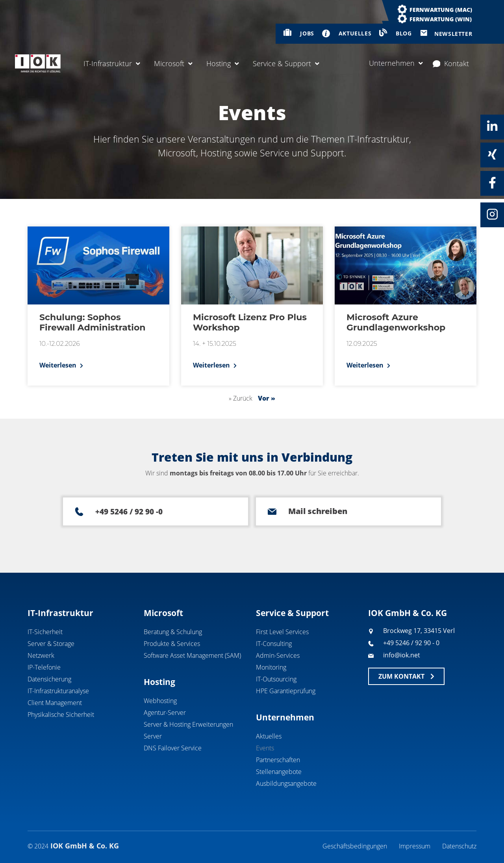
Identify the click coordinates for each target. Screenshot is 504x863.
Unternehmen (396, 63)
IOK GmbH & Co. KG (408, 613)
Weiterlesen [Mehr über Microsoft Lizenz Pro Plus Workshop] (212, 365)
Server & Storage (51, 644)
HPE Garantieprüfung (286, 691)
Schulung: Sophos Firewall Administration (93, 322)
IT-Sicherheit (45, 632)
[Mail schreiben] (272, 512)
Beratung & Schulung (173, 632)
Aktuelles (269, 736)
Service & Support (286, 63)
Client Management (55, 703)
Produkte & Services (172, 644)
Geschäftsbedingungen (355, 846)
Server (153, 736)
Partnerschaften (278, 760)
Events (265, 748)
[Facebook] (492, 183)
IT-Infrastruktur (112, 63)
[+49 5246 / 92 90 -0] (79, 512)
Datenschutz (459, 846)
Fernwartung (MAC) (441, 10)
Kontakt (451, 63)
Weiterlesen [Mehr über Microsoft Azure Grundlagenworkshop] (366, 365)
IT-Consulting (274, 644)
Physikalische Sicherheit (61, 715)
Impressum (415, 846)
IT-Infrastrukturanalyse (58, 691)
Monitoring (271, 667)
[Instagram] (492, 214)
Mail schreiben (318, 511)
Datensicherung (49, 679)
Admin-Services (278, 655)
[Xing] (492, 154)
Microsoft (173, 63)
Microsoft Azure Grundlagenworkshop (396, 322)
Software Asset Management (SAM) (192, 655)
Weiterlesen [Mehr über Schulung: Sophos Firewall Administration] (59, 365)
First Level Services (282, 632)
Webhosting (160, 701)
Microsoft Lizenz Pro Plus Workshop (250, 322)
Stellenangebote (279, 772)
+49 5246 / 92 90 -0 (129, 512)
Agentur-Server (165, 713)
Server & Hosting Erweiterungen (188, 724)
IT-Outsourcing (276, 679)
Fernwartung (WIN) (441, 19)
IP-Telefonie (44, 667)
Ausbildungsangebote (286, 783)
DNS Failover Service (173, 748)
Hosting (223, 63)
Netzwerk (41, 655)
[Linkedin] (492, 126)
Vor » (267, 398)
